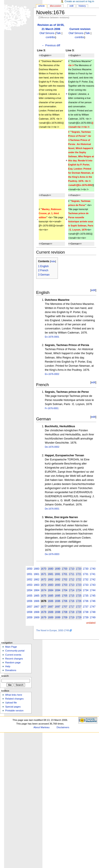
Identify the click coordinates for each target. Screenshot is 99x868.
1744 (93, 590)
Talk (58, 33)
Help (8, 666)
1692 (58, 580)
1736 (86, 601)
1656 (29, 601)
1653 (29, 585)
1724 (79, 590)
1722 (79, 580)
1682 (50, 580)
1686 (50, 601)
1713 (72, 585)
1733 (86, 585)
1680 (50, 569)
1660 (37, 569)
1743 (93, 585)
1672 (44, 580)
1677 (44, 607)
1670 (44, 569)
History (82, 6)
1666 (37, 601)
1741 (93, 574)
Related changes (14, 699)
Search (5, 676)
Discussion (55, 6)
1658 (29, 612)
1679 (44, 617)
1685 (50, 596)
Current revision (80, 29)
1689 (50, 617)
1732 (86, 580)
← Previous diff (51, 45)
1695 (58, 596)
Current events (13, 655)
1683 (50, 585)
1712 (72, 580)
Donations (11, 670)
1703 (65, 585)
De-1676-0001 (52, 509)
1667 (37, 607)
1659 (29, 617)
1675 (44, 596)
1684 (50, 590)
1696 (58, 601)
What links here (14, 695)
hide (53, 261)
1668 (37, 612)
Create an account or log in (79, 1)
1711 (72, 574)
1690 (58, 569)
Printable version (14, 711)
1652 (29, 580)
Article (41, 6)
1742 (93, 580)
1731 (86, 574)
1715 (72, 596)
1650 (29, 569)
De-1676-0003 (52, 554)
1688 (50, 612)
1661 (37, 574)
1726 (79, 601)
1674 (44, 590)
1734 (86, 590)
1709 (65, 617)
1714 (72, 590)
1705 (65, 596)
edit (93, 290)
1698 (58, 612)
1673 (44, 585)
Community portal (15, 651)
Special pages (13, 707)
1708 (65, 612)
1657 (29, 607)
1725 (79, 596)
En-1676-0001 (52, 337)
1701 (65, 574)
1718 (72, 612)
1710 (72, 569)
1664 (37, 590)
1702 (65, 580)
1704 (65, 590)
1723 (79, 585)
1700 (65, 569)
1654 (29, 590)
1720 (79, 569)
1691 (58, 574)
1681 (50, 574)
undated (91, 623)
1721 (79, 574)
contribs (50, 37)
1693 (58, 585)
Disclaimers (63, 727)
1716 (72, 601)
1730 (86, 569)
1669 (37, 617)
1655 (29, 596)
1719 (72, 617)
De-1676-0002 (52, 447)
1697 (58, 607)
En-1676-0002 (52, 374)
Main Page (11, 647)
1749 (93, 617)
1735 (86, 596)
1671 (44, 574)
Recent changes (14, 659)
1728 (79, 612)
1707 (65, 607)
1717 (72, 607)
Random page (13, 662)
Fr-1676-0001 (52, 408)
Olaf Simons (47, 33)
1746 (93, 601)
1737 (86, 607)
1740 (93, 569)
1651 (29, 574)
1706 (65, 601)
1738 (86, 612)
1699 (58, 617)
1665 (37, 596)
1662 (37, 580)
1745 (93, 596)
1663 (37, 585)
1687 (50, 607)
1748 (93, 612)
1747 (93, 607)
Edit (72, 6)
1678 (44, 612)
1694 (58, 590)
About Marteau (41, 727)
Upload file (11, 703)
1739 (86, 617)
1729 (79, 617)
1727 (79, 607)
